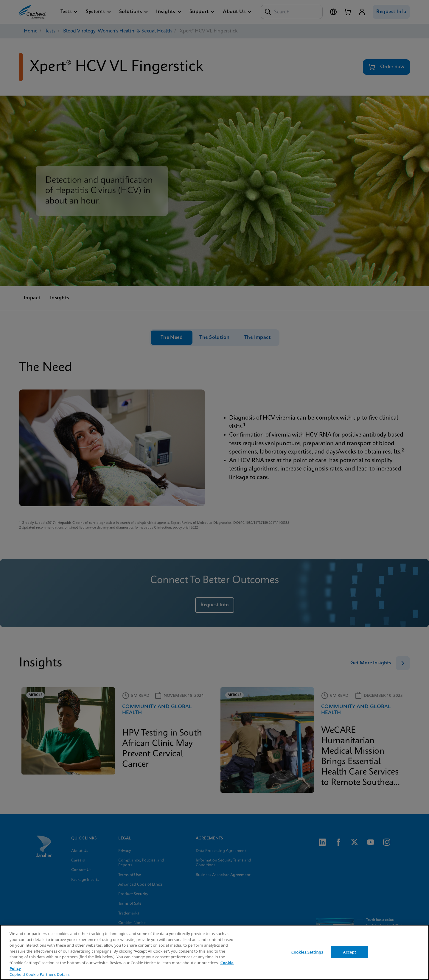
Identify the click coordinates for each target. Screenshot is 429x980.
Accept (350, 952)
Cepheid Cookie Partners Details (40, 974)
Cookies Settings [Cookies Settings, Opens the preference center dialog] (307, 952)
